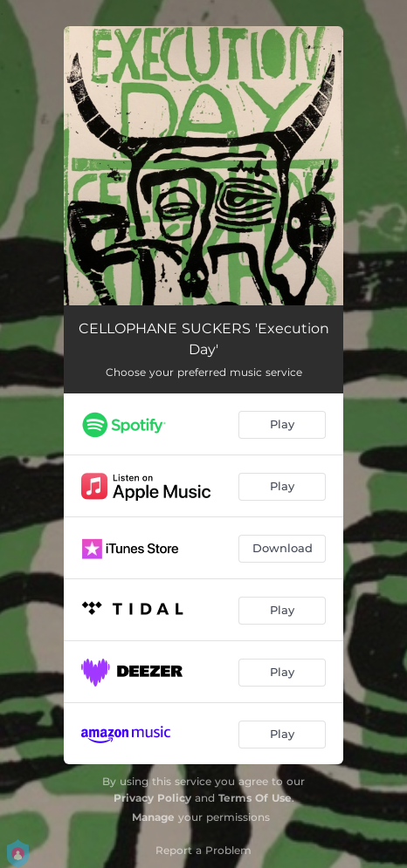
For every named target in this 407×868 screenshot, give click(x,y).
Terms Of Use (255, 798)
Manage (153, 817)
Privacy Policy (152, 798)
